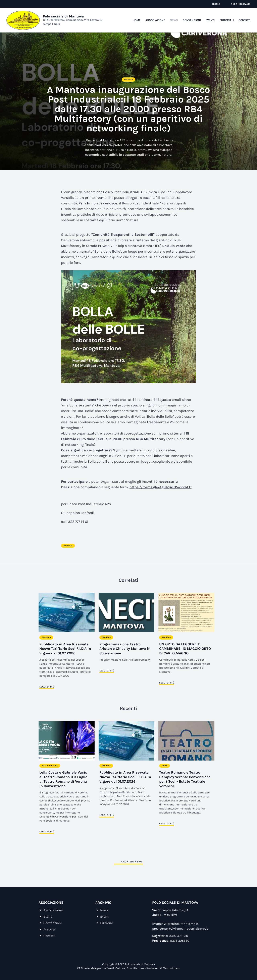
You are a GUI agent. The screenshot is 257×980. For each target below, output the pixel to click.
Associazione (155, 20)
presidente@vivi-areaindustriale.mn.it (180, 929)
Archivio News (132, 862)
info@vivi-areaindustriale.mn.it (175, 924)
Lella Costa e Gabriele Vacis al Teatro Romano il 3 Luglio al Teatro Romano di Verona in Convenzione (63, 779)
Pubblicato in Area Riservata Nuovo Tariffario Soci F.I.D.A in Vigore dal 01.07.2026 (65, 649)
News (174, 20)
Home (137, 20)
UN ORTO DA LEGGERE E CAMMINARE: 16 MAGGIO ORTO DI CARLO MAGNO (185, 649)
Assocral (49, 929)
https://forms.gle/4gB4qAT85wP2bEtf (161, 487)
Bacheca (129, 79)
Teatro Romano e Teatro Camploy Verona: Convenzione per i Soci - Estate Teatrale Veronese (185, 779)
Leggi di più (47, 687)
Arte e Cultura (50, 766)
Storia (48, 917)
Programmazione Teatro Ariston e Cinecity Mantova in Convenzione (125, 649)
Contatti (245, 20)
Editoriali (227, 20)
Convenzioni (192, 20)
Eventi (210, 20)
